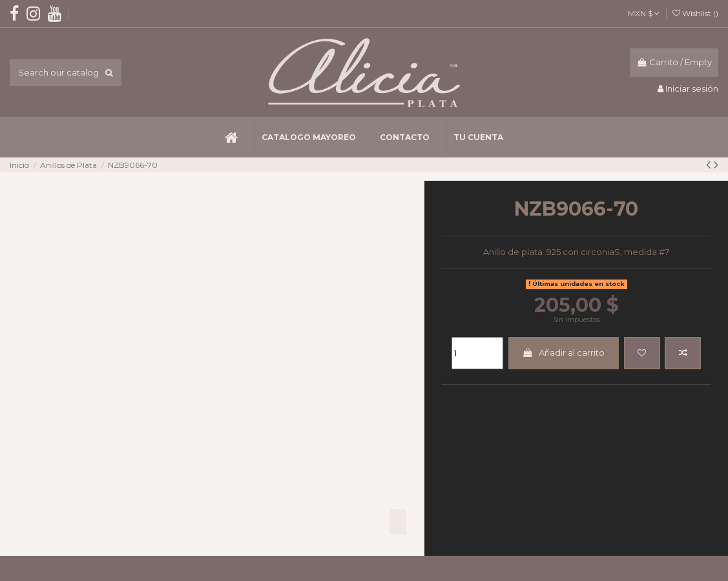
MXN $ (644, 13)
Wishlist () (695, 13)
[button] (308, 138)
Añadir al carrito (563, 352)
